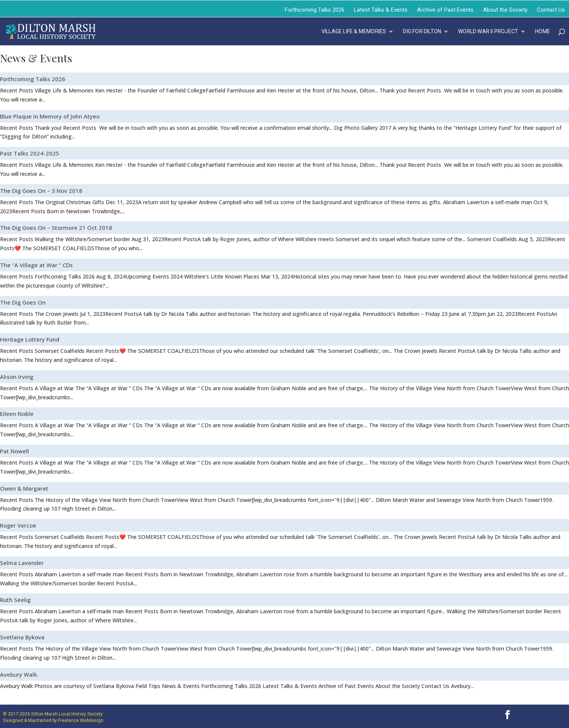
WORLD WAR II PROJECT (488, 32)
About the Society (505, 10)
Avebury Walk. (19, 674)
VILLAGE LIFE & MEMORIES (354, 32)
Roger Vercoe (18, 525)
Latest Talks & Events (381, 10)
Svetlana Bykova (22, 637)
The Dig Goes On (23, 302)
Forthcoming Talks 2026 (315, 10)
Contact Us (551, 10)
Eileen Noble (17, 414)
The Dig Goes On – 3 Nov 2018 (41, 191)
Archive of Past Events (445, 10)
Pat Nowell (15, 451)
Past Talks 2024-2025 (30, 153)
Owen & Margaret (24, 488)
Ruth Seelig (15, 600)
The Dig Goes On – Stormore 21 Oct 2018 (56, 228)
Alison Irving (17, 377)
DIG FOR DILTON (422, 32)
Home (543, 32)
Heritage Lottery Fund (30, 339)
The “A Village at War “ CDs (36, 265)
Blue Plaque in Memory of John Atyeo (50, 116)
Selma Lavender (22, 563)
